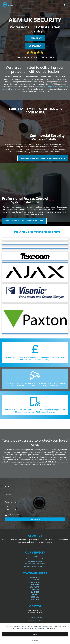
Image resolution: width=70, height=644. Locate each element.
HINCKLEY (35, 585)
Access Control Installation (35, 564)
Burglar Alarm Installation (35, 561)
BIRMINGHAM (35, 577)
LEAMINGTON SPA (35, 582)
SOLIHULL (35, 597)
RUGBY (35, 594)
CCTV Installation (35, 556)
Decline (35, 640)
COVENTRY (35, 580)
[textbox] (34, 510)
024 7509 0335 (38, 618)
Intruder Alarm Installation (35, 559)
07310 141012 (38, 620)
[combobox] (35, 510)
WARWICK (35, 599)
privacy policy (52, 628)
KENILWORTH (35, 587)
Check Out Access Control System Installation (24, 221)
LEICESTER (35, 589)
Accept (35, 634)
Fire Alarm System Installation (35, 566)
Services (8, 507)
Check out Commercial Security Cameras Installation (43, 158)
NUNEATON (35, 592)
